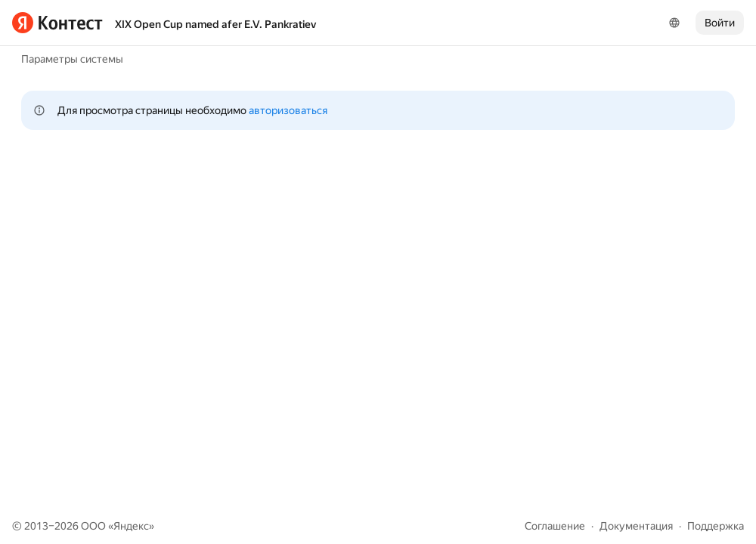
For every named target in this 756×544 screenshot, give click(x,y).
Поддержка (716, 526)
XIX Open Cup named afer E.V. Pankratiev (215, 24)
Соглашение (555, 526)
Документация (636, 526)
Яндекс (131, 526)
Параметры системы (72, 59)
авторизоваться (288, 110)
